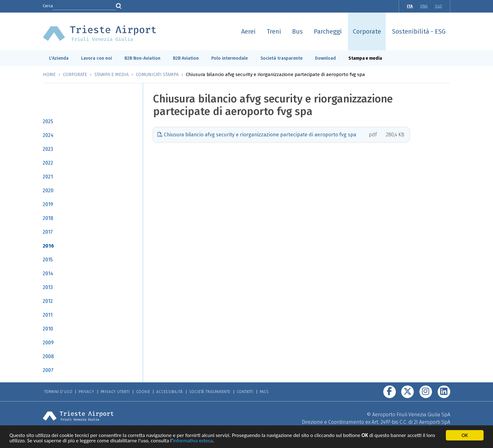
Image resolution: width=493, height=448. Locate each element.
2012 (48, 301)
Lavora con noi (97, 58)
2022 (48, 163)
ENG (424, 6)
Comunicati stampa (157, 74)
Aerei (248, 31)
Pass (264, 392)
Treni (274, 31)
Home (49, 74)
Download (325, 58)
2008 (48, 356)
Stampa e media (365, 58)
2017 (48, 232)
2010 (48, 329)
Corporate (367, 31)
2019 (48, 204)
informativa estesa (193, 442)
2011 (48, 315)
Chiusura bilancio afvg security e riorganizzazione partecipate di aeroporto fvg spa (257, 135)
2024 (48, 135)
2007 (48, 370)
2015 (48, 260)
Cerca (48, 6)
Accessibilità (169, 392)
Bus (297, 31)
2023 (48, 149)
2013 (48, 287)
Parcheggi (328, 31)
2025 (48, 121)
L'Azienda (59, 58)
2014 (48, 273)
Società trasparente (281, 58)
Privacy (86, 392)
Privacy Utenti (115, 392)
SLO (438, 6)
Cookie (143, 392)
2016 (48, 246)
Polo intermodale (230, 58)
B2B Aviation (186, 58)
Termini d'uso (58, 392)
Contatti (245, 392)
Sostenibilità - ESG (419, 31)
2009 (48, 343)
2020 (48, 191)
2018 (48, 218)
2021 (48, 177)
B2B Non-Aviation (142, 58)
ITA (410, 6)
